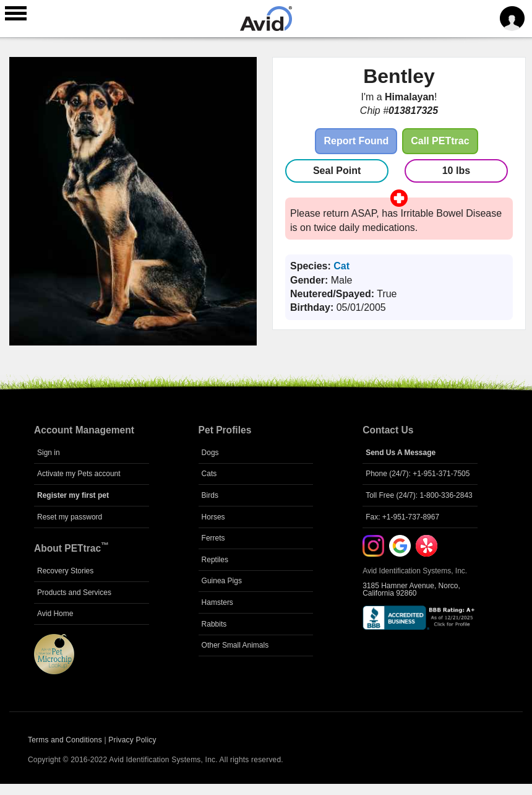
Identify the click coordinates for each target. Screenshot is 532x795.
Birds (210, 495)
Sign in (49, 453)
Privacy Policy (132, 740)
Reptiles (215, 560)
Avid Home (55, 614)
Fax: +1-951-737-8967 (402, 517)
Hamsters (217, 602)
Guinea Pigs (222, 581)
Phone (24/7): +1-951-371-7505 (418, 474)
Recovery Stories (65, 571)
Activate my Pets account (79, 474)
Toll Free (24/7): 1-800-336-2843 (419, 495)
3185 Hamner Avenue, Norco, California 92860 (411, 589)
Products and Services (74, 593)
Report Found (356, 141)
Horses (213, 517)
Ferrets (213, 538)
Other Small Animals (235, 645)
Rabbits (214, 624)
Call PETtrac (440, 141)
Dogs (210, 453)
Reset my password (70, 517)
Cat (341, 266)
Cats (209, 474)
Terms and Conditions (65, 740)
